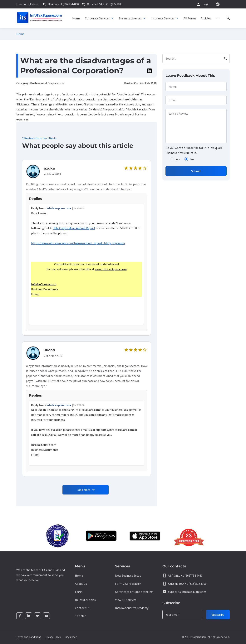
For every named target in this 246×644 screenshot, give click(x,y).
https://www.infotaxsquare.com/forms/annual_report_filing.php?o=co (78, 245)
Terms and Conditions (29, 637)
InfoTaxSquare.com (44, 286)
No (192, 159)
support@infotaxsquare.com (187, 592)
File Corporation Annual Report (74, 230)
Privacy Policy (53, 637)
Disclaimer (71, 637)
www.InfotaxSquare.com (111, 271)
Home (20, 34)
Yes (178, 159)
